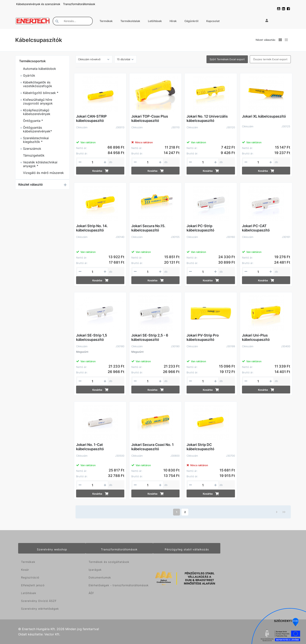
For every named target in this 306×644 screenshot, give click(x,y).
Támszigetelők (34, 155)
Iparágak (95, 570)
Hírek (173, 21)
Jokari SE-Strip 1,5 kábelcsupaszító (92, 337)
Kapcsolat (213, 21)
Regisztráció (30, 577)
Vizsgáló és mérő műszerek (43, 173)
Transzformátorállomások (79, 4)
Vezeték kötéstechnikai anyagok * (40, 164)
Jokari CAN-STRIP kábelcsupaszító (91, 118)
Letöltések (155, 21)
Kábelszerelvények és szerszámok (39, 4)
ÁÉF (91, 593)
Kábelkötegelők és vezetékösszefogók (38, 84)
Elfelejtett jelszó (33, 585)
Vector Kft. (52, 634)
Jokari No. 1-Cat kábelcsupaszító (90, 447)
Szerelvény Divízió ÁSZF (39, 601)
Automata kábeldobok (40, 69)
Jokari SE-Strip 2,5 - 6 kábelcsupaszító (150, 337)
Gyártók (29, 75)
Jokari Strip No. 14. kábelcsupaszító (92, 228)
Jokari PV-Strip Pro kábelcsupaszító (203, 337)
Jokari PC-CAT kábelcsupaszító (256, 228)
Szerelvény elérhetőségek (40, 609)
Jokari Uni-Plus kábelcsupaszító (256, 337)
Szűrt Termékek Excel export (227, 59)
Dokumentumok (100, 577)
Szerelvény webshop (52, 549)
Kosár (25, 570)
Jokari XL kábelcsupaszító (264, 116)
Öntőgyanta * (33, 121)
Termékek (106, 21)
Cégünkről (191, 21)
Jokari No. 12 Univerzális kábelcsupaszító (207, 118)
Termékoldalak (130, 21)
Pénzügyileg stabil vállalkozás (187, 549)
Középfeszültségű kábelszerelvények (37, 112)
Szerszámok (32, 149)
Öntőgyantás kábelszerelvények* (37, 129)
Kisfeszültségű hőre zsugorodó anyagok (38, 101)
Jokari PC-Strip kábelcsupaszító (200, 228)
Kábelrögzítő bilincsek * (41, 93)
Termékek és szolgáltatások (109, 562)
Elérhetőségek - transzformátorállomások (119, 585)
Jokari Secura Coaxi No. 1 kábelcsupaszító (153, 447)
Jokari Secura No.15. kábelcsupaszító (148, 228)
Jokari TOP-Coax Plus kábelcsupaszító (150, 118)
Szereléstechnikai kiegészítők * (36, 140)
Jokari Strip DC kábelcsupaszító (200, 447)
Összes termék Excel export (270, 59)
